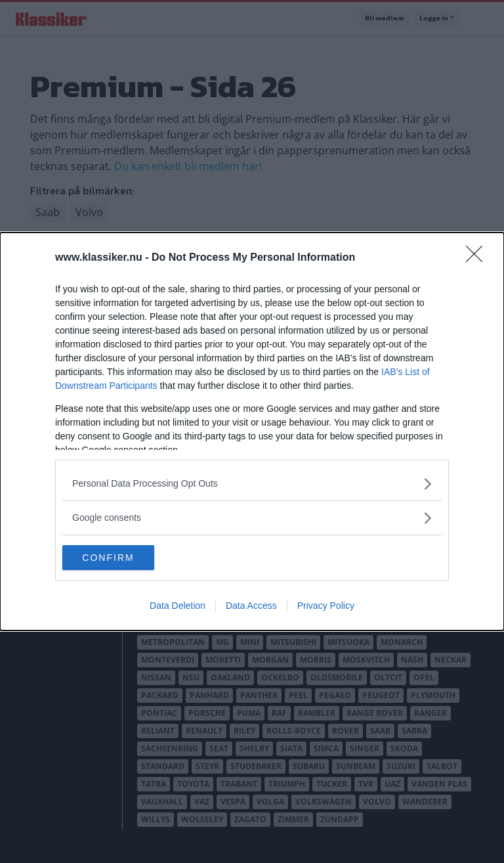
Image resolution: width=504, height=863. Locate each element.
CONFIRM (124, 557)
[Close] (478, 257)
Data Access (251, 606)
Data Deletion (178, 606)
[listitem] (252, 483)
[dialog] (252, 432)
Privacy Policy (326, 606)
